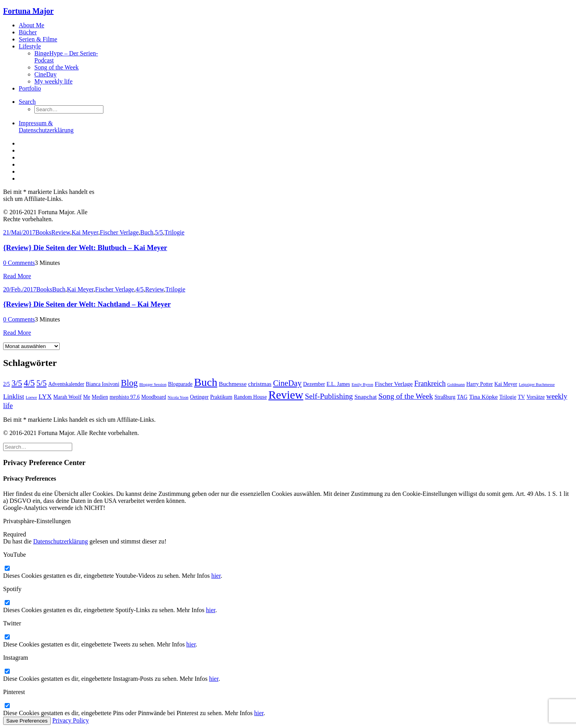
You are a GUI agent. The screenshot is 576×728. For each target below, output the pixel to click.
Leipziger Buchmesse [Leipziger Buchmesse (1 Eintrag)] (537, 384)
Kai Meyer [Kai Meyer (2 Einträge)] (506, 384)
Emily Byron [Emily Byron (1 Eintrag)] (362, 384)
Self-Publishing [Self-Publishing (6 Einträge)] (329, 396)
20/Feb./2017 (20, 289)
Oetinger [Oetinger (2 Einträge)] (199, 397)
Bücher (28, 32)
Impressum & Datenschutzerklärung (46, 127)
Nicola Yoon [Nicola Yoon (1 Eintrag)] (178, 397)
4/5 (139, 289)
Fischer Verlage (119, 232)
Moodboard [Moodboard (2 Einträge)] (154, 397)
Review (61, 232)
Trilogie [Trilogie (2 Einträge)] (508, 397)
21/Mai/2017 (19, 232)
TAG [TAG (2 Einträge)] (462, 397)
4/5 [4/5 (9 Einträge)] (29, 383)
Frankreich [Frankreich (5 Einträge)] (430, 383)
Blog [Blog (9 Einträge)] (129, 383)
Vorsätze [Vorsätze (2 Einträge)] (536, 397)
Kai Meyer (85, 232)
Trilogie (175, 232)
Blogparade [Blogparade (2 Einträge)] (180, 384)
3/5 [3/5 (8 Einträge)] (17, 383)
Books (44, 232)
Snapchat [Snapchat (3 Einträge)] (365, 397)
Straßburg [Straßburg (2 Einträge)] (445, 397)
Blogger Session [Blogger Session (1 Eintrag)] (153, 384)
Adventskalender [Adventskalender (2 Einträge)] (66, 384)
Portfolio (30, 88)
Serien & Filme (38, 39)
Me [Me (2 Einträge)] (87, 397)
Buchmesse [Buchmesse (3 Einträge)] (233, 384)
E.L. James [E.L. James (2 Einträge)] (338, 384)
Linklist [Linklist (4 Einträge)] (14, 397)
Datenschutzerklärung (60, 541)
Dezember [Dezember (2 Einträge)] (314, 384)
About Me (31, 25)
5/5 (159, 232)
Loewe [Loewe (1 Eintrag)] (31, 397)
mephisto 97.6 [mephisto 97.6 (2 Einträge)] (125, 397)
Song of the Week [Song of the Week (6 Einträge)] (405, 396)
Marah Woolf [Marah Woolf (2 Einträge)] (68, 397)
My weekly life (53, 81)
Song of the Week (57, 67)
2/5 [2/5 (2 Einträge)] (6, 384)
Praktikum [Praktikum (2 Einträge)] (221, 397)
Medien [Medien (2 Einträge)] (100, 397)
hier (216, 576)
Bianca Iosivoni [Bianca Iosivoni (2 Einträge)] (103, 384)
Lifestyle (30, 46)
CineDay (45, 74)
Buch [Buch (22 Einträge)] (205, 382)
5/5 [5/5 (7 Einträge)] (41, 383)
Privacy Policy (71, 720)
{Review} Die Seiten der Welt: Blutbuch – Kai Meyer (85, 248)
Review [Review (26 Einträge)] (286, 395)
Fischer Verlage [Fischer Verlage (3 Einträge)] (394, 384)
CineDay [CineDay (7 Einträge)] (287, 383)
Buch (147, 232)
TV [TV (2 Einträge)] (521, 397)
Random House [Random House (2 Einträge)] (250, 397)
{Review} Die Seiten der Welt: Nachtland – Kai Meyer (87, 304)
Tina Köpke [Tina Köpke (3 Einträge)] (484, 397)
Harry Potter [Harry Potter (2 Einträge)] (480, 384)
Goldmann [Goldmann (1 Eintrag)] (456, 384)
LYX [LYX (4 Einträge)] (45, 397)
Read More (17, 276)
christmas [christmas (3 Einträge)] (260, 384)
